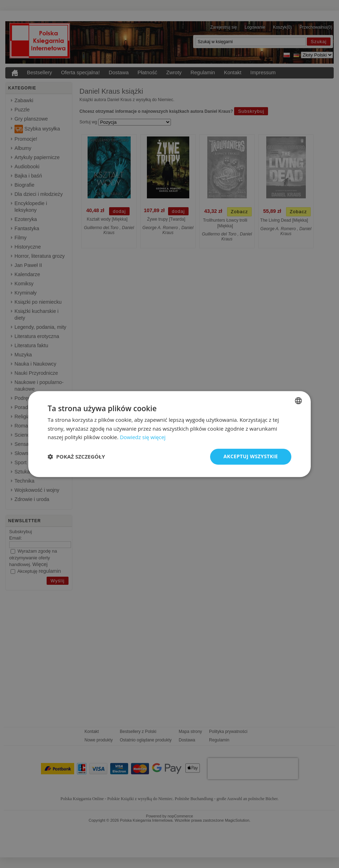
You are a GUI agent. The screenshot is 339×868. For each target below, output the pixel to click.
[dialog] (169, 434)
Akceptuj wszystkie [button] (251, 456)
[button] (76, 457)
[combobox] (298, 401)
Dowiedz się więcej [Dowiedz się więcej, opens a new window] (143, 437)
